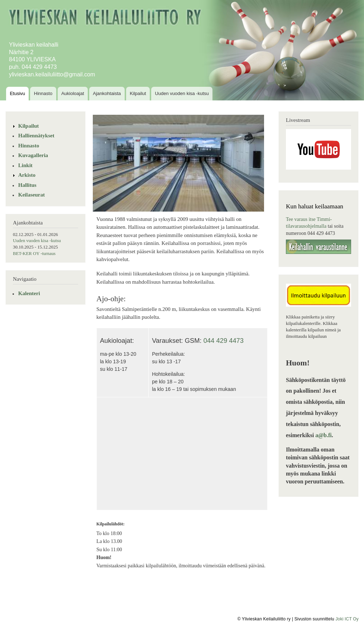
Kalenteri (29, 293)
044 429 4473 (224, 341)
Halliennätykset (36, 136)
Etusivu (17, 93)
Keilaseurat (32, 195)
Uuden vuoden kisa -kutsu (182, 93)
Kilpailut (138, 93)
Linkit (25, 165)
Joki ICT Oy (347, 619)
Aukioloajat (73, 93)
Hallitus (27, 185)
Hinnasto (43, 93)
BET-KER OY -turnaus (34, 254)
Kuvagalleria (33, 155)
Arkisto (27, 175)
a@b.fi (324, 435)
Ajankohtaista (107, 93)
